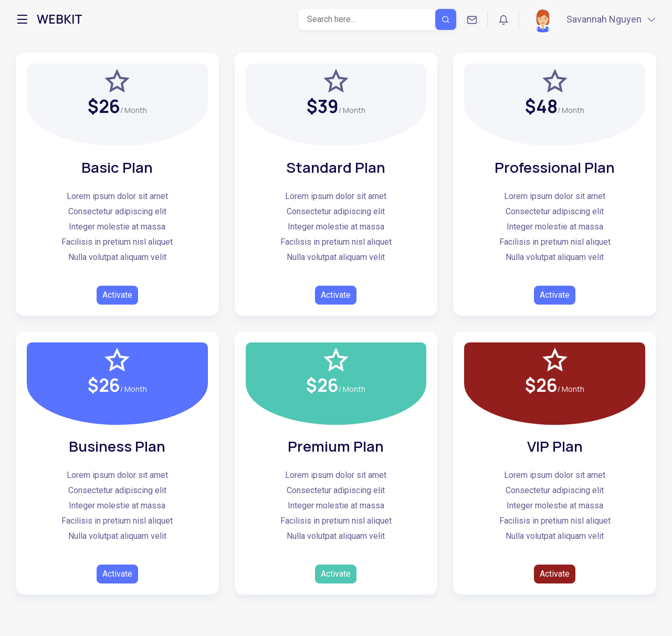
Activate (117, 295)
